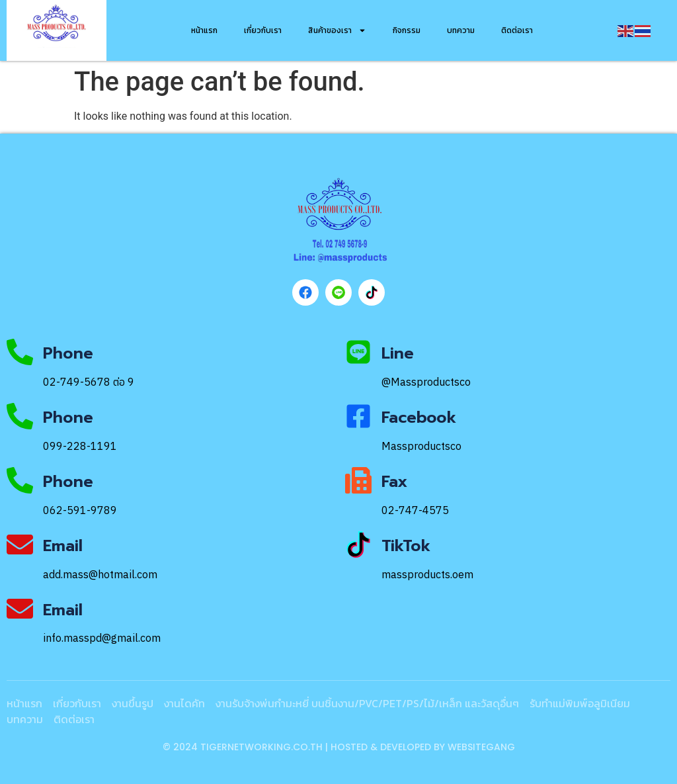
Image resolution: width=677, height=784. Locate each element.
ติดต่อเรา (517, 30)
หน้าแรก (204, 30)
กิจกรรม (407, 30)
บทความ (461, 30)
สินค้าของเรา (337, 30)
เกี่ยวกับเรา (263, 30)
